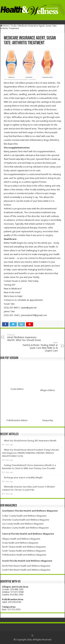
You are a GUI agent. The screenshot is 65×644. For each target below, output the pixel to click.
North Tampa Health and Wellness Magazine (24, 547)
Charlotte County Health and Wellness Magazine (26, 520)
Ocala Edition (17, 389)
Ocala (14, 26)
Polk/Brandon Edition (17, 420)
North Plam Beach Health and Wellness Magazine (26, 566)
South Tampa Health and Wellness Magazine (24, 551)
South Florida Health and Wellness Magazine (27, 561)
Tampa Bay (47, 420)
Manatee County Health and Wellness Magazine (25, 528)
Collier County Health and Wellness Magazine (24, 516)
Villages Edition (47, 390)
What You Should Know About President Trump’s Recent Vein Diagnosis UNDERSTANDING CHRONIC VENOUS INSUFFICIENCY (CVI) (30, 453)
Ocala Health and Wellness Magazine (20, 543)
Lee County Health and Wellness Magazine (23, 524)
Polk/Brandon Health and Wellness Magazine (24, 555)
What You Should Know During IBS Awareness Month (30, 441)
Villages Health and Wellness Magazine (21, 539)
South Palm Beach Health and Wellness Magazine (26, 570)
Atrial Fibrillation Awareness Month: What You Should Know (25, 338)
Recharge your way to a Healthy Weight (23, 478)
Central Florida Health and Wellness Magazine (28, 534)
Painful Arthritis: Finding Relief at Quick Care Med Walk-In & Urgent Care (40, 347)
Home (5, 26)
